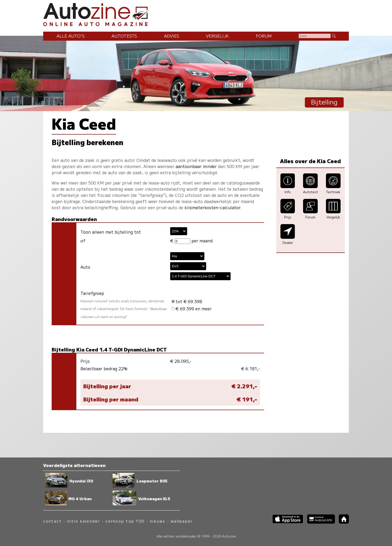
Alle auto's (71, 36)
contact (53, 521)
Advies (172, 36)
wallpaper (182, 521)
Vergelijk (217, 36)
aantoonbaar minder (196, 166)
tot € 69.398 (187, 301)
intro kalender (84, 521)
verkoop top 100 (125, 521)
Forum (264, 36)
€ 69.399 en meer (192, 309)
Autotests (124, 36)
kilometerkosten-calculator (212, 207)
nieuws (158, 521)
